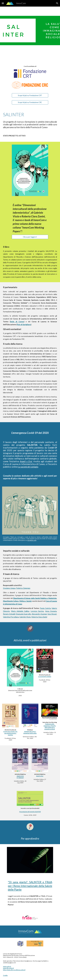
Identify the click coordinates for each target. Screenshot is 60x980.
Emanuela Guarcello (23, 614)
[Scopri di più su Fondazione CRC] (30, 102)
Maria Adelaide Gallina (20, 611)
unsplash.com (32, 540)
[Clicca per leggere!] (30, 237)
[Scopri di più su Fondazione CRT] (30, 95)
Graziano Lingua (9, 588)
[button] (3, 3)
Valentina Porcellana (11, 617)
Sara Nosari (52, 614)
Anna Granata (51, 611)
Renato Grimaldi (9, 614)
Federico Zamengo (23, 588)
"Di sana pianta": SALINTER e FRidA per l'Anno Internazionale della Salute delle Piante (30, 886)
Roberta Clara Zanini (39, 617)
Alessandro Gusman (39, 614)
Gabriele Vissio (25, 617)
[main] (30, 66)
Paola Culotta (45, 608)
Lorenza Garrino (37, 611)
